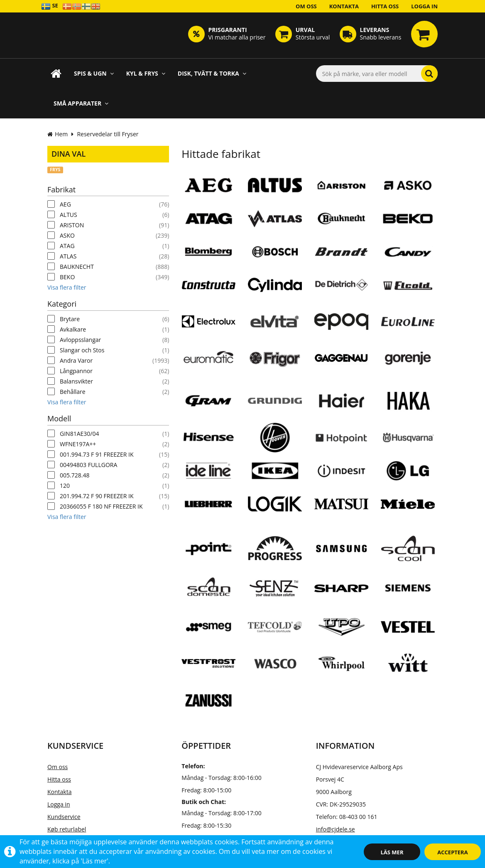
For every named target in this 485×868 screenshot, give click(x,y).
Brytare (70, 319)
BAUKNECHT (77, 267)
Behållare (73, 392)
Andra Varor (76, 360)
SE (50, 6)
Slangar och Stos (82, 350)
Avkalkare (73, 329)
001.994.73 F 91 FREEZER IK (97, 454)
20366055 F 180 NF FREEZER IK (101, 506)
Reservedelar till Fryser (108, 134)
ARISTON (72, 225)
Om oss (306, 6)
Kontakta (344, 6)
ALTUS (69, 215)
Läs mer (392, 852)
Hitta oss (385, 6)
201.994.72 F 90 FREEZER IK (97, 496)
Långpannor (76, 371)
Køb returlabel (67, 829)
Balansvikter (76, 381)
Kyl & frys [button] (146, 73)
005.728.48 (75, 475)
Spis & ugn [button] (94, 73)
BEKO (67, 277)
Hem (58, 134)
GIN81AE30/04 (79, 434)
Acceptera (452, 852)
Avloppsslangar (80, 340)
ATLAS (68, 256)
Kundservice (64, 817)
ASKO (67, 235)
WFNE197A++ (78, 444)
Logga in (424, 6)
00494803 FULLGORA (88, 465)
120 (65, 486)
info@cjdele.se (336, 829)
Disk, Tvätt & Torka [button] (212, 73)
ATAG (67, 246)
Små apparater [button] (81, 103)
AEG (65, 204)
